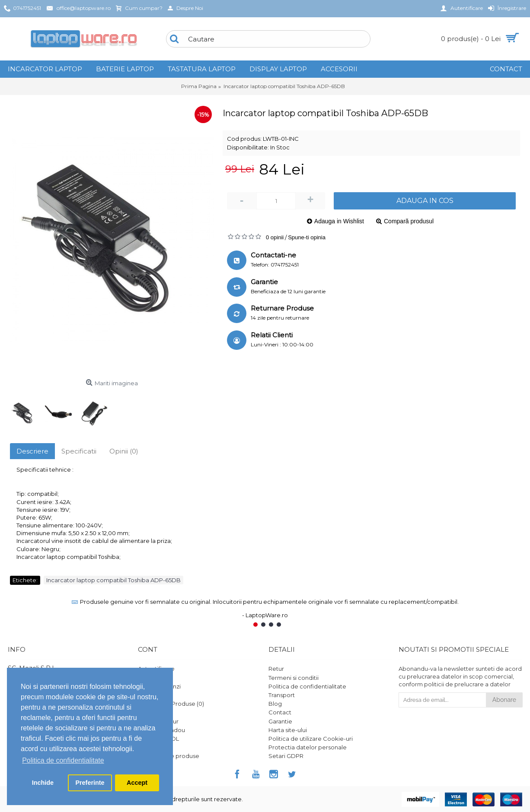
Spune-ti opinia (307, 237)
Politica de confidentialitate (307, 686)
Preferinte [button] (90, 783)
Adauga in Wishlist (339, 221)
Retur (276, 669)
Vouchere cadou (161, 730)
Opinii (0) (124, 451)
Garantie (280, 721)
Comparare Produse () (171, 704)
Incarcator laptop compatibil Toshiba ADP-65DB (113, 580)
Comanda (152, 695)
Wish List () (154, 712)
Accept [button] (137, 783)
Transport (282, 695)
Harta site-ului (288, 730)
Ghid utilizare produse (169, 756)
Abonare (504, 700)
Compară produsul (409, 221)
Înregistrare (154, 678)
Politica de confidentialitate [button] (63, 760)
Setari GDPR (286, 756)
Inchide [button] (43, 783)
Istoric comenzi (159, 686)
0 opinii (275, 237)
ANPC (146, 747)
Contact (280, 712)
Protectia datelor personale (308, 747)
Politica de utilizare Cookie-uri (311, 739)
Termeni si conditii (294, 678)
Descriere (32, 451)
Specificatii (79, 451)
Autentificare (156, 669)
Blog (275, 704)
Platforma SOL (158, 739)
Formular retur (158, 721)
